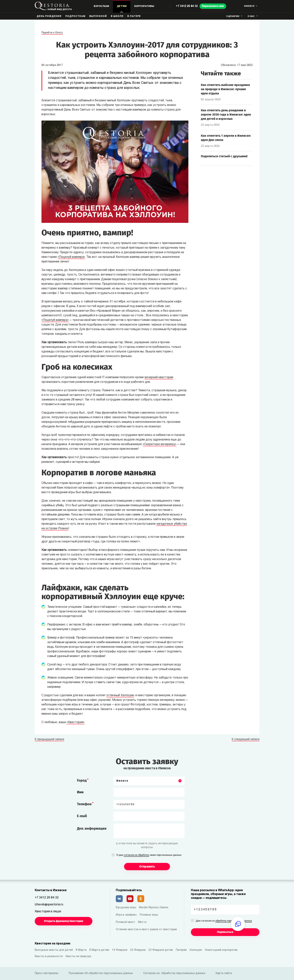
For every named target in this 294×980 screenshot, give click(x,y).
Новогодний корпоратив (221, 950)
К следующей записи (246, 739)
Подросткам (75, 16)
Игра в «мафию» (126, 915)
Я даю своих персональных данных (149, 855)
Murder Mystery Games (154, 908)
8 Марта (81, 950)
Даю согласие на (224, 921)
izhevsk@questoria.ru (49, 905)
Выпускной (98, 16)
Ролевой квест (125, 922)
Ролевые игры (149, 915)
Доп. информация (92, 828)
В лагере (134, 16)
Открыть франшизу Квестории (64, 921)
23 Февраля (138, 950)
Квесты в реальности (49, 956)
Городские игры (126, 908)
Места (142, 922)
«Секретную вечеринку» (160, 444)
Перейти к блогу (52, 33)
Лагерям (181, 950)
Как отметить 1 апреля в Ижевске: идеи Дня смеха (226, 138)
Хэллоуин (196, 950)
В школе (117, 16)
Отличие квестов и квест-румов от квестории (146, 930)
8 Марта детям (99, 950)
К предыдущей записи (49, 739)
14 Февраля (120, 950)
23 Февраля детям (161, 950)
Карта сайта (224, 973)
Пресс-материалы (47, 973)
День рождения (49, 16)
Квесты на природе (78, 956)
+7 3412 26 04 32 (187, 6)
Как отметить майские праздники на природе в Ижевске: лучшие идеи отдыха (225, 89)
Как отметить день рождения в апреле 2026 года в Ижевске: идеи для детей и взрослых (226, 114)
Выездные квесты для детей (54, 950)
